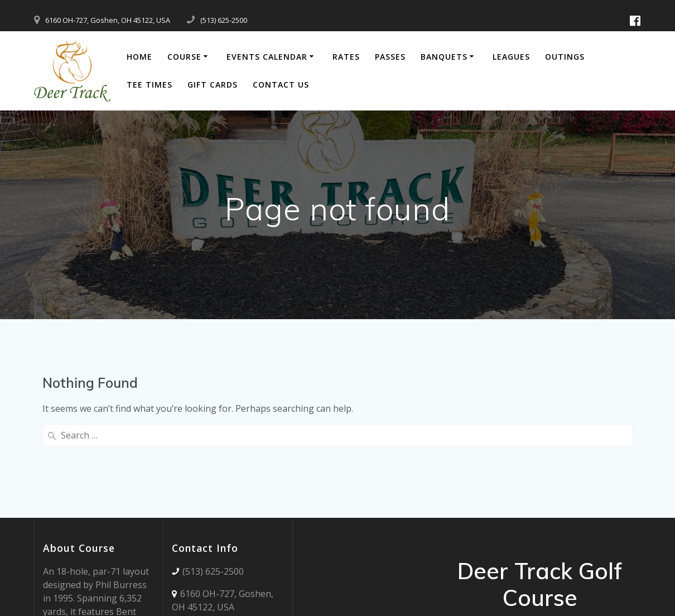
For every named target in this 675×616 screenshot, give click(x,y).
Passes (390, 57)
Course (184, 57)
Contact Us (281, 85)
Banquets (444, 57)
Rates (346, 57)
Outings (565, 57)
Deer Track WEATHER (357, 491)
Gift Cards (213, 85)
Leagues (511, 57)
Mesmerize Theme (581, 548)
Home (139, 57)
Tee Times (150, 85)
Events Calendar (267, 57)
